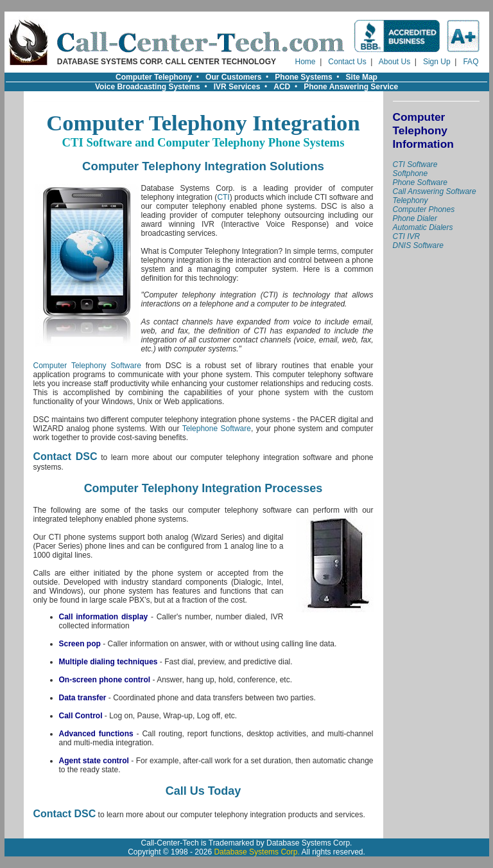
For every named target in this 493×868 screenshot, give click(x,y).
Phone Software (420, 182)
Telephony (411, 200)
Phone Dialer (415, 218)
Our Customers (233, 77)
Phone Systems (303, 77)
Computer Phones (424, 209)
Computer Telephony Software (87, 366)
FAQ (471, 62)
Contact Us (347, 62)
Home (306, 62)
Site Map (362, 77)
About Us (394, 62)
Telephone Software (217, 429)
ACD (282, 87)
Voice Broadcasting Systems (148, 87)
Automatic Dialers (423, 227)
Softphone (411, 173)
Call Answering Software (435, 191)
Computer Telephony (154, 77)
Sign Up (437, 62)
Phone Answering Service (351, 87)
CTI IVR (407, 236)
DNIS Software (418, 245)
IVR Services (237, 87)
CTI (223, 197)
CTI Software (415, 164)
